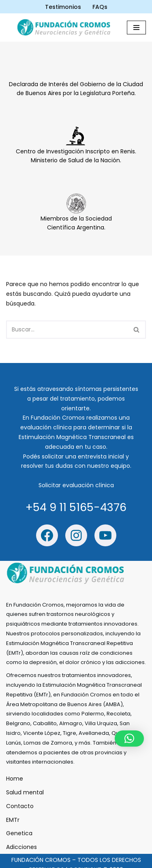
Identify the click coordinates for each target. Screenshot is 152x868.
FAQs (100, 7)
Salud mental (25, 792)
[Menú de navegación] (136, 28)
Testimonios (63, 7)
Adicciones (21, 847)
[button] (129, 739)
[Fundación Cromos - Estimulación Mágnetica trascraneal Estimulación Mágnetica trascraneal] (66, 28)
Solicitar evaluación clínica (76, 485)
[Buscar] (67, 330)
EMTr (13, 820)
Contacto (20, 806)
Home (15, 779)
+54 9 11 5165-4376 (76, 507)
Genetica (19, 834)
